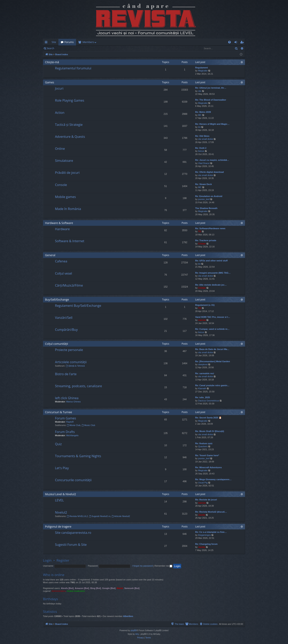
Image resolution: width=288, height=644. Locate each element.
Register (76, 48)
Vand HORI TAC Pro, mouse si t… (213, 317)
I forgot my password (142, 566)
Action (60, 113)
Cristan (202, 244)
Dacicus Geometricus (209, 401)
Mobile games (65, 197)
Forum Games (65, 418)
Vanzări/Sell (64, 318)
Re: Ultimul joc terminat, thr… (211, 88)
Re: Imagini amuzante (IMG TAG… (213, 273)
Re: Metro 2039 (203, 112)
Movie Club (74, 425)
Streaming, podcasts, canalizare (78, 386)
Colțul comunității (56, 344)
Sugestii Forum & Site (71, 545)
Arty (137, 634)
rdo (200, 91)
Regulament (201, 68)
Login (63, 48)
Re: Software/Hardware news (210, 228)
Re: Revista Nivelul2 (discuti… (211, 512)
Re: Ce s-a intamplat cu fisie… (211, 532)
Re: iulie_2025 (202, 397)
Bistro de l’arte (66, 374)
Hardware (62, 229)
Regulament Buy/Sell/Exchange (78, 306)
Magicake (203, 71)
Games (49, 82)
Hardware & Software (59, 223)
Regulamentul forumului (73, 68)
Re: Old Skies (202, 136)
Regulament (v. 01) (205, 305)
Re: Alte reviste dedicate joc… (211, 285)
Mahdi (120, 588)
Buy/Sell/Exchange (57, 299)
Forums (69, 42)
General (50, 255)
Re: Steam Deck (203, 184)
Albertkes (128, 616)
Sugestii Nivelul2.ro (100, 516)
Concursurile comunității (73, 480)
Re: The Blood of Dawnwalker (211, 100)
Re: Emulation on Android (209, 196)
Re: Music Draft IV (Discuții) (210, 431)
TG (200, 231)
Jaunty (202, 515)
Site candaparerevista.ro (73, 533)
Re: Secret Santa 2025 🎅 (208, 418)
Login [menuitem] (236, 43)
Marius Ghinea (73, 402)
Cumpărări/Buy (66, 330)
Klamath (202, 388)
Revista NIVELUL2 (77, 516)
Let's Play (62, 468)
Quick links (47, 43)
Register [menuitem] (243, 43)
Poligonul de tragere (58, 526)
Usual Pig (203, 483)
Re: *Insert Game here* (207, 455)
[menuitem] (167, 42)
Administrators (59, 591)
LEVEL (59, 500)
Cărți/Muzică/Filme (69, 285)
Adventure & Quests (70, 137)
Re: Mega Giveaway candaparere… (213, 479)
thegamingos (204, 535)
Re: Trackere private (206, 240)
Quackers (203, 446)
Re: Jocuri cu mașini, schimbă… (212, 160)
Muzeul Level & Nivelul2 (60, 494)
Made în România (68, 209)
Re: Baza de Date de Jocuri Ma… (212, 349)
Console (61, 185)
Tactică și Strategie (69, 125)
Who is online (54, 575)
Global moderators (76, 591)
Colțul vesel (63, 273)
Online (60, 149)
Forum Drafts (65, 432)
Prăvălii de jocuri (67, 173)
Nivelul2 (61, 512)
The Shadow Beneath (206, 208)
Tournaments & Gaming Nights (78, 456)
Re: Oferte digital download (209, 172)
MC (200, 115)
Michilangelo (72, 435)
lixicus (201, 151)
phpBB (134, 630)
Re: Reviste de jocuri (206, 500)
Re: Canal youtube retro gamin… (212, 385)
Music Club (88, 425)
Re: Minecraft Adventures (208, 467)
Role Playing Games (70, 100)
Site (54, 42)
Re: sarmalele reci (205, 373)
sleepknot (203, 364)
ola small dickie (206, 139)
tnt (199, 127)
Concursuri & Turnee (58, 412)
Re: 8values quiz (204, 443)
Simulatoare (64, 161)
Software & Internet (70, 241)
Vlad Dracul (204, 163)
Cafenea (61, 261)
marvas (202, 320)
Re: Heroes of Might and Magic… (212, 124)
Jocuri (59, 88)
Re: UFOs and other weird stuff (211, 261)
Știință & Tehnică (75, 366)
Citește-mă (52, 62)
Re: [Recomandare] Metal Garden (213, 361)
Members (88, 42)
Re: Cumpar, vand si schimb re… (212, 329)
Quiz (58, 444)
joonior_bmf (204, 199)
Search (50, 48)
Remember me (163, 566)
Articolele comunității (71, 362)
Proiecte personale (69, 350)
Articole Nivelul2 (121, 516)
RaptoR (70, 422)
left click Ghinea (67, 398)
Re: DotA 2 (201, 148)
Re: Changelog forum (206, 544)
